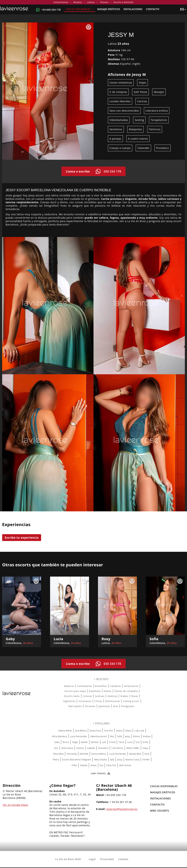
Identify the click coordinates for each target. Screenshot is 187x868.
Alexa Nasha (100, 759)
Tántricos (155, 129)
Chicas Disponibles (80, 9)
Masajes (159, 92)
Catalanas (115, 686)
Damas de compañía (126, 691)
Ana (56, 748)
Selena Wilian (65, 731)
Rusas (135, 696)
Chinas (98, 701)
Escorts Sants (72, 696)
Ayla (112, 759)
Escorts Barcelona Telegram (76, 759)
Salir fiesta (140, 92)
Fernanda (72, 754)
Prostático (163, 148)
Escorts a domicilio (123, 2)
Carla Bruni (117, 748)
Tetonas (104, 2)
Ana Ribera (81, 731)
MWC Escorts (160, 811)
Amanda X (103, 748)
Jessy (127, 736)
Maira (128, 731)
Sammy (80, 748)
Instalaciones (133, 9)
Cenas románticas (121, 83)
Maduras (69, 686)
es (183, 9)
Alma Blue (58, 754)
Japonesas (104, 706)
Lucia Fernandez (78, 736)
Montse (95, 742)
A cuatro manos (138, 139)
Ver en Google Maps (15, 805)
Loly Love (139, 731)
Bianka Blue (135, 754)
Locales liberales (120, 101)
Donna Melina (99, 754)
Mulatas (78, 2)
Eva (101, 765)
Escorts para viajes (75, 691)
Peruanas (90, 706)
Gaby (57, 742)
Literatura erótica (157, 111)
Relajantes (135, 129)
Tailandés (143, 148)
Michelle (84, 754)
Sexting (139, 120)
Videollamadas (119, 120)
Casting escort (131, 701)
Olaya (145, 748)
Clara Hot (111, 765)
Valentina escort (99, 736)
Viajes (142, 83)
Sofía (119, 736)
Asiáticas (112, 696)
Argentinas (69, 701)
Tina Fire (108, 731)
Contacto (153, 9)
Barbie (84, 742)
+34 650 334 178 (51, 10)
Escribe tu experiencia (22, 538)
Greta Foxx (95, 731)
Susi (138, 742)
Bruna (66, 742)
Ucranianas (85, 701)
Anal (116, 706)
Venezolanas (131, 686)
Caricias (142, 101)
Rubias (108, 691)
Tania (121, 742)
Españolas (95, 691)
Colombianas (85, 686)
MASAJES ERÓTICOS (108, 9)
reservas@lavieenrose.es (122, 809)
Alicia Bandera (59, 736)
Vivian (93, 765)
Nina (147, 754)
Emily (145, 742)
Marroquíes (75, 706)
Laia (104, 742)
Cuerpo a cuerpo (120, 148)
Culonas (87, 696)
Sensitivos (116, 129)
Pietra (56, 759)
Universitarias (61, 2)
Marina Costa (132, 759)
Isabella (91, 748)
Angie (75, 742)
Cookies (123, 859)
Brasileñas (101, 686)
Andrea (147, 736)
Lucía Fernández (118, 754)
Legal (92, 859)
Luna (130, 742)
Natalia (84, 765)
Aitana (119, 731)
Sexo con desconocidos (124, 111)
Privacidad (107, 859)
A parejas (115, 139)
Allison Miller (133, 748)
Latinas (91, 2)
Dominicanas (113, 701)
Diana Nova (67, 748)
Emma (136, 736)
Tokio (74, 765)
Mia (112, 736)
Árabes (124, 696)
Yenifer (146, 759)
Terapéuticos (159, 120)
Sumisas (100, 696)
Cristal (112, 742)
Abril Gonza (125, 765)
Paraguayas (128, 706)
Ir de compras (118, 92)
